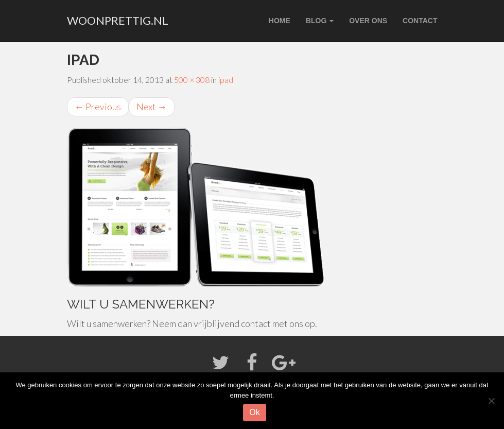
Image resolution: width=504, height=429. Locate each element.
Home (280, 21)
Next (152, 107)
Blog (320, 21)
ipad (226, 80)
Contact (420, 21)
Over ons (368, 21)
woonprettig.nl (118, 20)
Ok (254, 412)
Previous (98, 107)
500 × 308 (192, 80)
